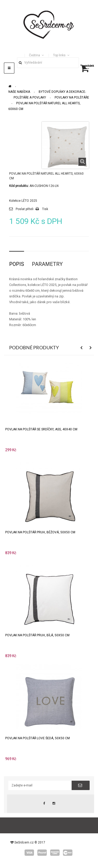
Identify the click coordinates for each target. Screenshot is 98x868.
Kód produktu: (19, 186)
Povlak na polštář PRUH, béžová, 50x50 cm (40, 532)
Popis (17, 264)
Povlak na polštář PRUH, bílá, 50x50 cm (37, 635)
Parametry (47, 264)
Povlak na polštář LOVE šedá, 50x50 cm (38, 738)
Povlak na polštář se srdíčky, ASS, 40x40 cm (41, 429)
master (55, 853)
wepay (68, 853)
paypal (42, 853)
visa (29, 853)
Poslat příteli (25, 209)
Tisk (45, 209)
